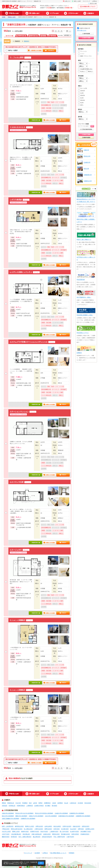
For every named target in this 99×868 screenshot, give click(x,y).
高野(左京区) (48, 829)
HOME (4, 17)
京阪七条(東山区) (37, 834)
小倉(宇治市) (70, 837)
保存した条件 (77, 1)
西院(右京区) (56, 834)
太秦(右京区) (47, 834)
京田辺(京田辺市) (47, 837)
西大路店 (54, 806)
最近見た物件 (93, 4)
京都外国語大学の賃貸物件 (66, 816)
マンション (82, 51)
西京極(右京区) (66, 834)
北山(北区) (73, 829)
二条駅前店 (30, 806)
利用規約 (72, 853)
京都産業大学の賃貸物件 (77, 813)
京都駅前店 (47, 803)
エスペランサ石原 (17, 482)
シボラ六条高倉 (16, 200)
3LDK (81, 103)
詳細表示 (17, 41)
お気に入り (68, 1)
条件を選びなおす (82, 30)
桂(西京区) (14, 837)
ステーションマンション (19, 412)
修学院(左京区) (19, 826)
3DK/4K (81, 100)
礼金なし (82, 71)
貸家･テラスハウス (85, 56)
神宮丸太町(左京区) (17, 829)
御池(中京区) (25, 831)
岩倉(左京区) (76, 826)
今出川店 (18, 803)
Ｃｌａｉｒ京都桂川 (18, 620)
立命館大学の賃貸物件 (61, 813)
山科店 (35, 803)
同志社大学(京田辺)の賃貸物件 (44, 813)
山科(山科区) (48, 826)
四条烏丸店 (11, 803)
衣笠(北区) (57, 829)
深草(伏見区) (75, 834)
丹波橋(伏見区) (85, 834)
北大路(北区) (65, 829)
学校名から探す (12, 13)
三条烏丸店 (73, 803)
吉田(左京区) (86, 826)
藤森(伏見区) (6, 837)
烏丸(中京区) (44, 831)
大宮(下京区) (6, 834)
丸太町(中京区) (74, 831)
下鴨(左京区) (6, 829)
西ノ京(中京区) (64, 831)
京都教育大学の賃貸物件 (28, 819)
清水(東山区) (26, 834)
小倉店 (54, 803)
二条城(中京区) (54, 831)
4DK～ (81, 105)
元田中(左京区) (67, 826)
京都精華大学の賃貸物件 (83, 816)
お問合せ (95, 1)
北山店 (66, 803)
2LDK (81, 98)
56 (67, 31)
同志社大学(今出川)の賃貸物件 (24, 813)
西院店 (4, 803)
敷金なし (90, 71)
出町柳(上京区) (90, 829)
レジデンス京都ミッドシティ (21, 272)
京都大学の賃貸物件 (8, 813)
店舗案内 (89, 13)
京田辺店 (5, 806)
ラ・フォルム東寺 (17, 57)
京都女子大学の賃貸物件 (36, 816)
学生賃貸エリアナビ (11, 823)
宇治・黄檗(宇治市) (59, 837)
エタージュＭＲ (16, 550)
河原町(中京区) (35, 831)
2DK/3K (81, 95)
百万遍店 (48, 806)
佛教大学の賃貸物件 (21, 816)
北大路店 (80, 803)
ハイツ (81, 54)
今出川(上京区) (6, 831)
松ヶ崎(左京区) (28, 829)
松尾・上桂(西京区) (8, 826)
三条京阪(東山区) (16, 834)
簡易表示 (27, 41)
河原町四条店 (21, 806)
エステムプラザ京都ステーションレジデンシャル (29, 342)
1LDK (81, 93)
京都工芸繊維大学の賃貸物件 (11, 819)
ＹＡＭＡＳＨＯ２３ (18, 127)
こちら (16, 864)
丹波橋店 (25, 803)
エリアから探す (52, 13)
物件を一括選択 (12, 50)
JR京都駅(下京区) (86, 831)
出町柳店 (60, 803)
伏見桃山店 (12, 806)
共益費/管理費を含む (85, 69)
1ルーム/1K (83, 88)
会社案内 (37, 853)
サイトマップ (87, 1)
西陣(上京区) (16, 831)
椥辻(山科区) (57, 826)
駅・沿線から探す (33, 13)
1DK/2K (81, 91)
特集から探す (71, 13)
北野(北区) (81, 829)
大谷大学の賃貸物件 (51, 816)
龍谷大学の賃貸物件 (8, 816)
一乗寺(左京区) (39, 829)
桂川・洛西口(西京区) (25, 837)
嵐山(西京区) (37, 837)
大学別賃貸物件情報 (11, 810)
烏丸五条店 (88, 803)
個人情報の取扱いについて (58, 853)
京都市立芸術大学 (84, 28)
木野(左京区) (39, 826)
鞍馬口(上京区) (30, 826)
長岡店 (40, 803)
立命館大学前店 (39, 806)
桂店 (30, 803)
